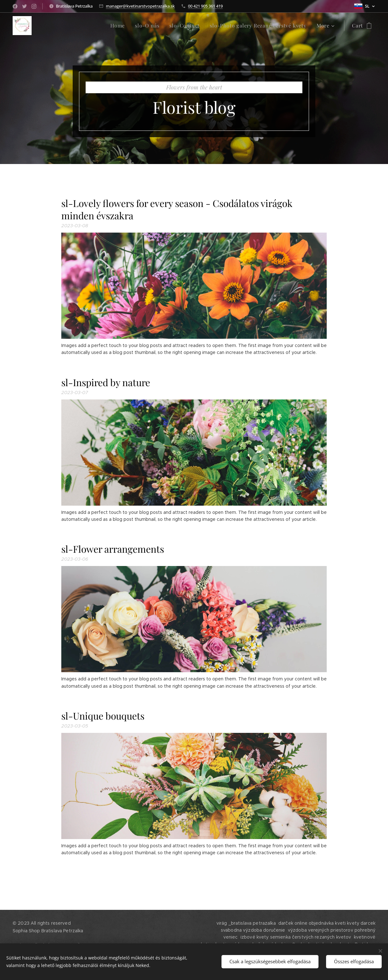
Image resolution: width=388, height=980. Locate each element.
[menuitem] (54, 26)
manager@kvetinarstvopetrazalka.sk (140, 6)
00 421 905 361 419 (205, 6)
